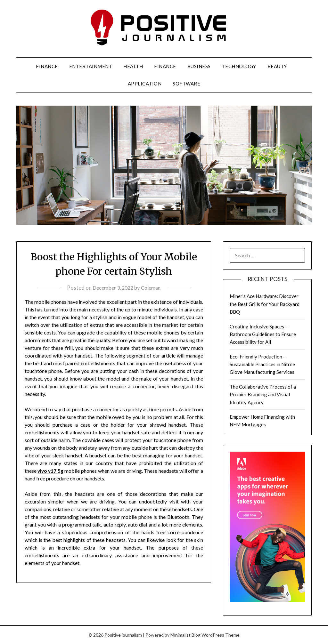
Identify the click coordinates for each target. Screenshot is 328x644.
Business (199, 66)
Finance (47, 66)
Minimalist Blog (185, 635)
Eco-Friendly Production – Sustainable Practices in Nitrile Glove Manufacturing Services (262, 364)
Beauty (277, 66)
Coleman (152, 288)
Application (145, 84)
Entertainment (91, 66)
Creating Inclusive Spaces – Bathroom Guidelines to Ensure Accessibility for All (263, 334)
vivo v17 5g (51, 471)
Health (133, 66)
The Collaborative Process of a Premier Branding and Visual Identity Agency (263, 394)
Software (186, 84)
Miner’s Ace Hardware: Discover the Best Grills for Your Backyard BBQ (265, 304)
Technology (239, 66)
